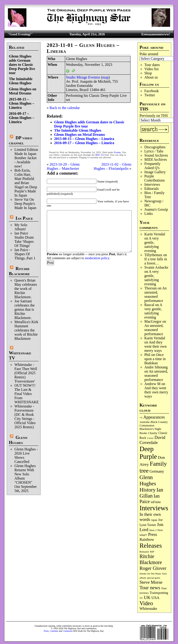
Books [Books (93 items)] (143, 433)
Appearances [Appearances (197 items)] (154, 417)
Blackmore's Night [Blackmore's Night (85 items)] (150, 429)
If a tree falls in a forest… (156, 261)
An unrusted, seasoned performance (156, 294)
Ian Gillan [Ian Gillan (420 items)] (151, 493)
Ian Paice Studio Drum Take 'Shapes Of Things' (24, 239)
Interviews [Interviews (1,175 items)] (154, 508)
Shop (148, 73)
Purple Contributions (155, 178)
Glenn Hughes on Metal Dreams (22, 91)
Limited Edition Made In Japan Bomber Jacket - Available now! (26, 158)
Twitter (150, 95)
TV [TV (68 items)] (141, 598)
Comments (68, 631)
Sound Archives (156, 155)
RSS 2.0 (100, 155)
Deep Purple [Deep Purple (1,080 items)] (148, 453)
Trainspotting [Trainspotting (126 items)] (159, 593)
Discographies (155, 147)
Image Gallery (155, 172)
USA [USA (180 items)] (155, 598)
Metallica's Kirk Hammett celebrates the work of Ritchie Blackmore (26, 330)
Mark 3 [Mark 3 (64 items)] (153, 530)
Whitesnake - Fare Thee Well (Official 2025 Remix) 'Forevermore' (26, 373)
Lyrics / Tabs (154, 151)
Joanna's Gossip (156, 209)
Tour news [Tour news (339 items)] (150, 588)
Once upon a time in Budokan (155, 359)
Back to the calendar (65, 108)
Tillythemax (153, 255)
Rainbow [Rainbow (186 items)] (147, 539)
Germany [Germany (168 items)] (157, 471)
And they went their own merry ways (156, 346)
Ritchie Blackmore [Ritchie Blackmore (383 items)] (151, 559)
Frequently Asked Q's (152, 166)
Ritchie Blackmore (19, 271)
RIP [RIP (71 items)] (152, 552)
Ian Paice (24, 218)
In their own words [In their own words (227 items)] (150, 517)
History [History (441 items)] (148, 490)
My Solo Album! (21, 227)
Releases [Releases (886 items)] (151, 545)
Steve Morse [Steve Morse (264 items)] (151, 582)
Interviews (152, 184)
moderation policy (97, 258)
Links (149, 214)
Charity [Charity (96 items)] (153, 433)
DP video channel (21, 140)
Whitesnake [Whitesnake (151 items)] (148, 609)
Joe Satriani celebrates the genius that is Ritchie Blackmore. (25, 309)
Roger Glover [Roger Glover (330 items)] (153, 568)
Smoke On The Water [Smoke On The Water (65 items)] (150, 574)
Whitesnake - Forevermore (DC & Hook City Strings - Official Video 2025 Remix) (25, 417)
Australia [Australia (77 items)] (145, 422)
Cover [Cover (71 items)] (150, 438)
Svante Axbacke (156, 267)
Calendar (54, 631)
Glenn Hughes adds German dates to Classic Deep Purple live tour (22, 65)
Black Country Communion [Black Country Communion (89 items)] (154, 424)
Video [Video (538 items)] (146, 603)
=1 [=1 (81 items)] (141, 418)
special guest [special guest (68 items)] (154, 578)
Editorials (152, 189)
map (105, 77)
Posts (46, 631)
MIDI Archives (156, 159)
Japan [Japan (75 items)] (154, 520)
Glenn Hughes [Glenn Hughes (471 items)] (148, 480)
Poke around (149, 54)
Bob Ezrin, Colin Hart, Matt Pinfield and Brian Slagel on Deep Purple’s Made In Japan (26, 183)
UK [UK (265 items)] (147, 597)
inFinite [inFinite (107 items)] (156, 502)
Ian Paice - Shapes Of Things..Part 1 (25, 254)
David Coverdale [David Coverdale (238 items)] (152, 440)
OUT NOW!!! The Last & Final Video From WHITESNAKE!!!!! (30, 394)
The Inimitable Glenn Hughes (21, 81)
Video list (152, 69)
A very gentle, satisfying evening (152, 245)
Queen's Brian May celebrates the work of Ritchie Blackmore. (26, 289)
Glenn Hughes (18, 440)
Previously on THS (154, 116)
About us (151, 77)
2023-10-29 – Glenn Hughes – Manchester (63, 166)
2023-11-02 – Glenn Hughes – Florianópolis (112, 166)
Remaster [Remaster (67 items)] (144, 552)
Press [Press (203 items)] (153, 535)
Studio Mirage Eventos (83, 77)
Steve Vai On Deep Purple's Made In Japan (25, 204)
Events (117, 152)
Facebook (152, 91)
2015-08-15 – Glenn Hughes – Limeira (21, 103)
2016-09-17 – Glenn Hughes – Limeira (21, 118)
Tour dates (152, 65)
